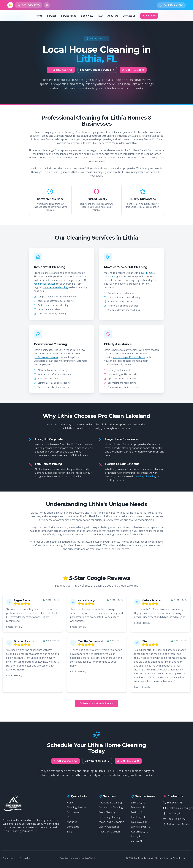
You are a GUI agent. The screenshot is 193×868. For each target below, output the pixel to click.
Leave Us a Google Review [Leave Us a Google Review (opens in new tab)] (96, 703)
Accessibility (26, 858)
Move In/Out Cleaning (111, 822)
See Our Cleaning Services (97, 70)
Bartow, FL (137, 812)
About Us (113, 16)
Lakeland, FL (138, 803)
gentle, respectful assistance (129, 357)
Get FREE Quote (133, 70)
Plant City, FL (138, 817)
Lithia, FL (136, 836)
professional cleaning (46, 357)
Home (39, 16)
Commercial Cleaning (111, 807)
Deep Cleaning (107, 812)
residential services (45, 284)
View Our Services (97, 761)
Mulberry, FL (138, 807)
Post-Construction (109, 832)
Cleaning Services (77, 807)
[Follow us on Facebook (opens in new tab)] (47, 5)
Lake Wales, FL (139, 822)
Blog (69, 832)
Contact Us (129, 16)
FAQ (100, 16)
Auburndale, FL (140, 832)
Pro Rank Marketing (89, 858)
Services (52, 16)
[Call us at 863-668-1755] (29, 5)
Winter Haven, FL (141, 827)
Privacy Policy (9, 858)
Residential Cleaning (110, 803)
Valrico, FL (137, 841)
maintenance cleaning (55, 287)
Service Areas (69, 16)
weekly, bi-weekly (146, 476)
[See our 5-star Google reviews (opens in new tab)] (10, 5)
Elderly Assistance (109, 827)
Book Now (87, 16)
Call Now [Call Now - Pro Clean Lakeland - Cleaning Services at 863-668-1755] (149, 16)
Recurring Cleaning (110, 817)
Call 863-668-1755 (61, 70)
